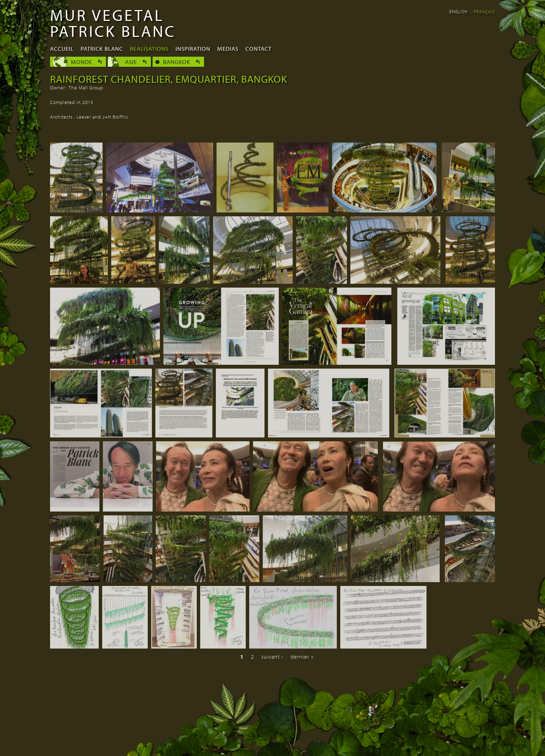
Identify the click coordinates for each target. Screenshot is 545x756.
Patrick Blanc (102, 49)
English (458, 11)
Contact (258, 49)
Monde (82, 62)
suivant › (272, 657)
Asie (131, 62)
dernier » (302, 657)
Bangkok (177, 62)
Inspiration (193, 49)
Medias (228, 49)
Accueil (62, 49)
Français (484, 11)
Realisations (149, 49)
